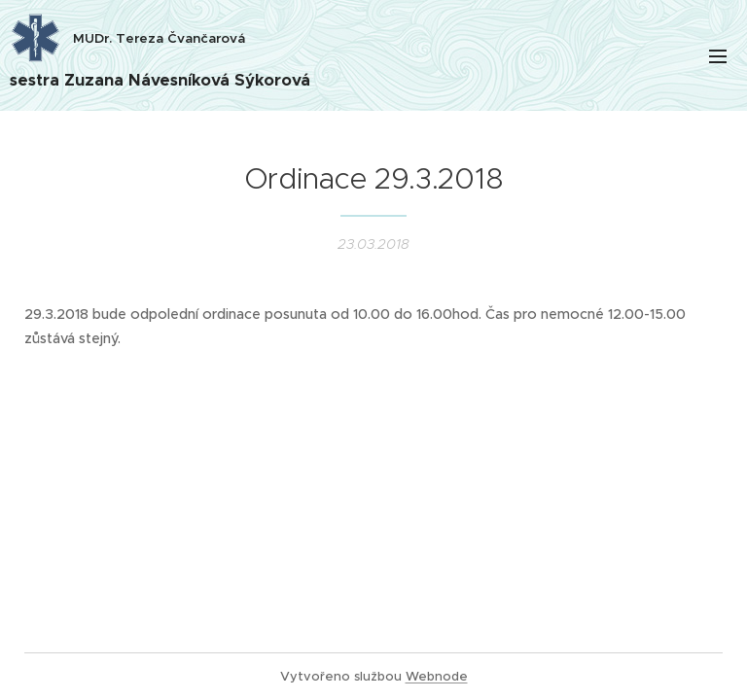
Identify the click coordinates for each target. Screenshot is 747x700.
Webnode (437, 676)
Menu (718, 56)
